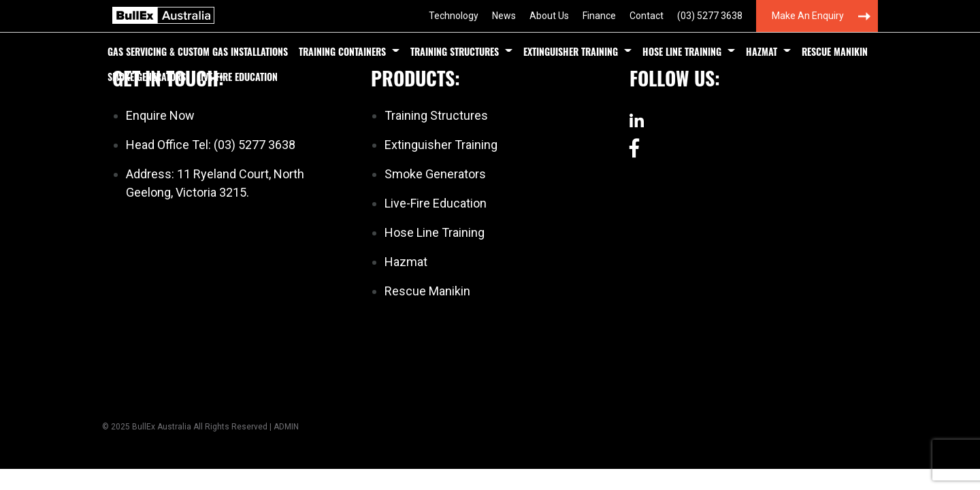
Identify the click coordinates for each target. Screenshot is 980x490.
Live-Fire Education (237, 77)
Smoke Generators (147, 77)
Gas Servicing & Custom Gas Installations (198, 51)
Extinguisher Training (571, 51)
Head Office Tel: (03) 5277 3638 (211, 145)
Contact (647, 16)
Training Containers (342, 51)
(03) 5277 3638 (710, 16)
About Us (549, 16)
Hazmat (762, 51)
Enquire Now (160, 115)
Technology (454, 16)
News (504, 16)
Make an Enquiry (808, 16)
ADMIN (286, 427)
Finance (599, 16)
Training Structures (455, 51)
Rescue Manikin (835, 51)
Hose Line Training (682, 51)
